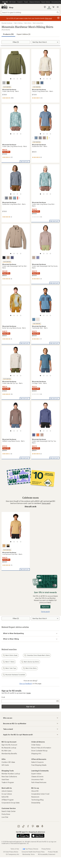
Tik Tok (23, 826)
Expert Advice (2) (24, 34)
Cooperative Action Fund (40, 794)
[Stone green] (38, 83)
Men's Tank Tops (9, 668)
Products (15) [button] (8, 34)
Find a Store (6, 814)
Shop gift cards (31, 506)
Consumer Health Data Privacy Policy (33, 852)
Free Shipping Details (39, 765)
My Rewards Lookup (9, 748)
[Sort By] (45, 42)
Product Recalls (53, 852)
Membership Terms (29, 854)
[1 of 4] (11, 79)
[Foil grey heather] (38, 138)
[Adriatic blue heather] (34, 138)
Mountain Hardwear (7, 23)
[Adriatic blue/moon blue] (34, 319)
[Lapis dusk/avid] (12, 258)
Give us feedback (26, 684)
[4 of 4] (21, 79)
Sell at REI (5, 797)
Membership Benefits (9, 754)
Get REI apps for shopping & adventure (30, 832)
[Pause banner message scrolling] (58, 18)
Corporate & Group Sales (11, 803)
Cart (53, 7)
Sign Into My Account (9, 745)
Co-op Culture (7, 794)
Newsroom (35, 797)
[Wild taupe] (8, 258)
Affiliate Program (8, 800)
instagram (19, 826)
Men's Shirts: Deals (10, 655)
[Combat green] (8, 83)
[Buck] (4, 546)
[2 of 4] (14, 79)
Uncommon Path (37, 779)
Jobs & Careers (7, 791)
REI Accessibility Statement (47, 854)
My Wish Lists (6, 751)
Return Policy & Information (41, 748)
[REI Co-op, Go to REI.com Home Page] (4, 7)
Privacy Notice (46, 849)
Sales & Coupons (37, 762)
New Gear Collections (9, 777)
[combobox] (30, 12)
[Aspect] (38, 435)
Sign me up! (30, 707)
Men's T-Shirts (9, 662)
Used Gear (5, 779)
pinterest (33, 826)
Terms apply (46, 503)
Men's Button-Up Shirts (30, 662)
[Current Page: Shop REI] (5, 2)
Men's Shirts (28, 23)
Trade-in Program (8, 782)
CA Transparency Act (12, 854)
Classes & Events (37, 777)
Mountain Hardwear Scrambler (14, 675)
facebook (28, 826)
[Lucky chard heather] (46, 138)
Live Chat (5, 817)
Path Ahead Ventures (39, 782)
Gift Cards (5, 765)
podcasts (42, 826)
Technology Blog (37, 800)
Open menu (58, 7)
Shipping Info (36, 754)
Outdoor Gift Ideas (8, 762)
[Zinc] (42, 83)
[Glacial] (4, 83)
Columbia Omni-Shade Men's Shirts (37, 655)
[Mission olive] (8, 546)
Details (29, 693)
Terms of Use (15, 849)
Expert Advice (36, 774)
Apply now (45, 607)
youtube (38, 826)
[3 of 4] (17, 79)
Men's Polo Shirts (30, 668)
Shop (11, 7)
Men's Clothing (18, 23)
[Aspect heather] (16, 198)
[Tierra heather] (42, 138)
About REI (35, 791)
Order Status (36, 745)
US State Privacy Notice (11, 852)
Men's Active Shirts (38, 23)
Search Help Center (9, 811)
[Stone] (34, 83)
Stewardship (36, 803)
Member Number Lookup (11, 774)
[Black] (4, 258)
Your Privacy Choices (30, 849)
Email (3, 697)
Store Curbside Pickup (39, 751)
